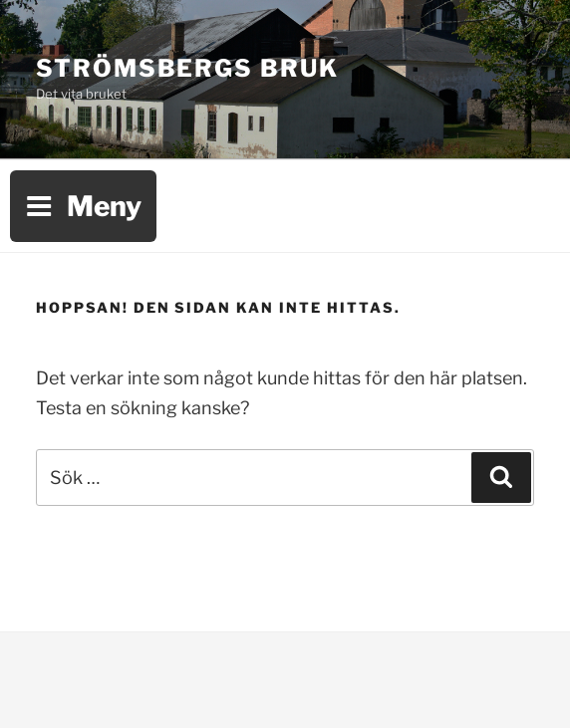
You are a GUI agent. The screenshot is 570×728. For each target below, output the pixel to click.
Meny (83, 206)
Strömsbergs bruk (187, 68)
